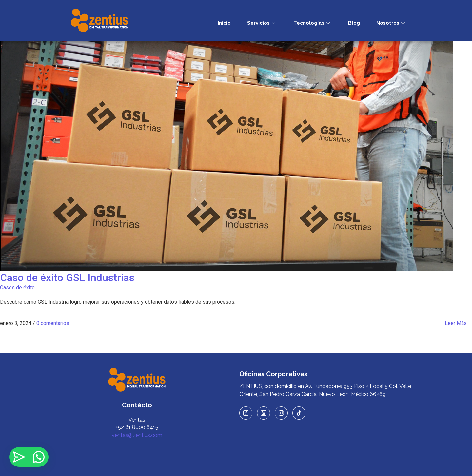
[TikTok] (299, 413)
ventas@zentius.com (137, 435)
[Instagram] (281, 413)
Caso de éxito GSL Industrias (70, 278)
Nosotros (391, 23)
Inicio (224, 23)
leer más (456, 323)
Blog (354, 23)
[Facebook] (246, 413)
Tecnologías (313, 23)
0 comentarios (53, 323)
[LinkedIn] (264, 413)
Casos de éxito (17, 288)
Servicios (262, 23)
